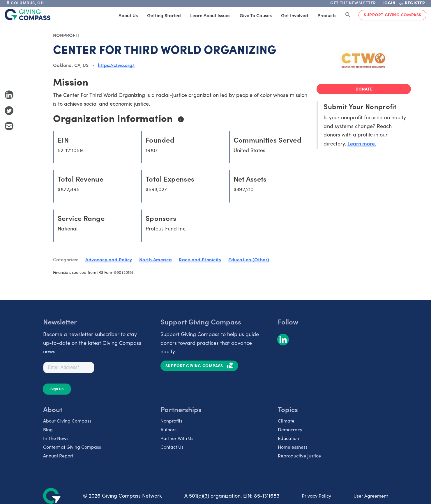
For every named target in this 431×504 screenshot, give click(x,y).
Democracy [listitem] (290, 429)
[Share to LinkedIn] (9, 95)
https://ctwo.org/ (116, 65)
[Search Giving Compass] (348, 15)
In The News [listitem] (56, 438)
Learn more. (362, 143)
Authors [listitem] (168, 429)
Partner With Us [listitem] (177, 438)
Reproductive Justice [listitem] (299, 456)
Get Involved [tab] (295, 15)
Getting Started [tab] (164, 15)
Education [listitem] (288, 438)
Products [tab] (327, 15)
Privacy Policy (316, 496)
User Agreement (371, 496)
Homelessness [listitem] (293, 447)
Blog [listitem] (48, 429)
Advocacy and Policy (109, 259)
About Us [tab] (128, 15)
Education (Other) (249, 259)
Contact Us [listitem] (172, 447)
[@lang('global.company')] (28, 15)
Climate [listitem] (286, 421)
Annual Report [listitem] (58, 456)
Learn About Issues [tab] (210, 15)
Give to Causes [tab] (256, 15)
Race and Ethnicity (200, 259)
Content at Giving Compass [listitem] (72, 447)
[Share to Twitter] (9, 111)
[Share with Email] (9, 126)
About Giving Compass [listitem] (67, 421)
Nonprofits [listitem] (171, 421)
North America (156, 259)
